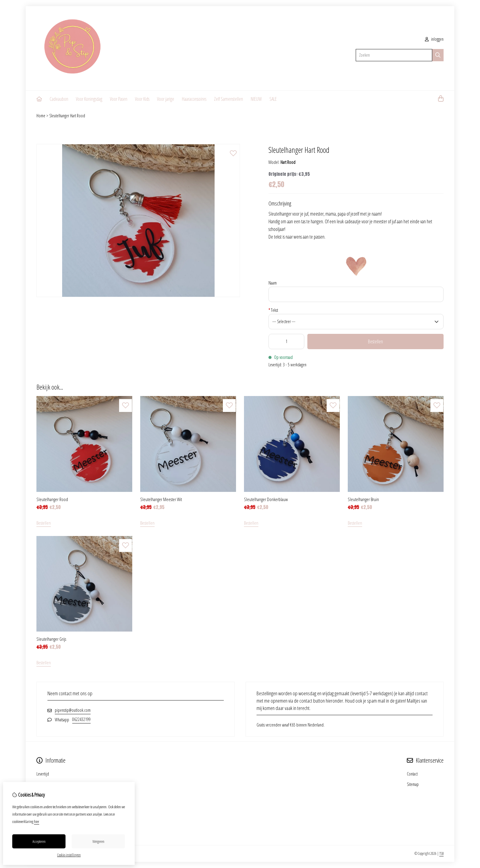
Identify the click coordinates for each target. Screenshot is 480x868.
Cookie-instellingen (69, 855)
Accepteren (39, 841)
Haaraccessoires (194, 99)
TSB (441, 853)
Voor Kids (142, 99)
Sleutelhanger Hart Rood (67, 116)
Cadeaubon (59, 99)
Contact (412, 774)
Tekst (273, 310)
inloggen (434, 39)
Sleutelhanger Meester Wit (161, 499)
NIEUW (256, 99)
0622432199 (81, 719)
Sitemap (413, 784)
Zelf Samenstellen (229, 99)
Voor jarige (166, 99)
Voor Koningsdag (89, 99)
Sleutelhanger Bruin (363, 499)
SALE (273, 99)
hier (37, 821)
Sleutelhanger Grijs (51, 639)
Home (41, 116)
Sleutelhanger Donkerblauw (266, 499)
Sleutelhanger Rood (52, 499)
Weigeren (98, 841)
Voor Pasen (119, 99)
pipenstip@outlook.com (73, 710)
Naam (273, 283)
